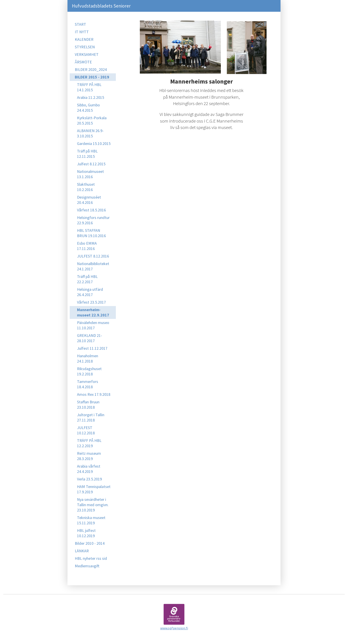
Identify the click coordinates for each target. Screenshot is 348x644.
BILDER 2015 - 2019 (92, 77)
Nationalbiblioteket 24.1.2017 (93, 266)
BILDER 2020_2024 (91, 69)
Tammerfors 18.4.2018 (88, 384)
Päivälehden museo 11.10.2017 (93, 325)
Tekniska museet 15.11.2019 (91, 520)
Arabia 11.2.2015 (91, 97)
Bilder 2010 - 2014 (90, 543)
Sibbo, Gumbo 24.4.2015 (88, 108)
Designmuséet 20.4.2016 (89, 200)
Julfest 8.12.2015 (91, 164)
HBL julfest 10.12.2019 (86, 533)
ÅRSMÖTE (83, 62)
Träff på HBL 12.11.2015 (87, 154)
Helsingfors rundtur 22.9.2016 (93, 220)
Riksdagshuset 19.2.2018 (89, 371)
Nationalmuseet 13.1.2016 (90, 174)
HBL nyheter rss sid (91, 558)
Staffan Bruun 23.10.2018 (88, 405)
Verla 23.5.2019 (89, 479)
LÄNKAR (82, 551)
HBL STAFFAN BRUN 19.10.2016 (91, 233)
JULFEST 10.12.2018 (86, 430)
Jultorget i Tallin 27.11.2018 (91, 417)
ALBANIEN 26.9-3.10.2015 (90, 133)
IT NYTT (82, 32)
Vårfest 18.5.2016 (91, 210)
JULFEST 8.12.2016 (93, 256)
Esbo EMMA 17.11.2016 (87, 246)
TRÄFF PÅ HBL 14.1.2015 (89, 87)
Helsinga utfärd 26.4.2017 (90, 292)
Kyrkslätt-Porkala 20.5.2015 (92, 120)
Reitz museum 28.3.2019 (89, 456)
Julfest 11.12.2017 (92, 348)
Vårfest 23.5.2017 (91, 302)
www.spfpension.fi (174, 628)
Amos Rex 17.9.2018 (94, 394)
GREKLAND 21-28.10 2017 (90, 338)
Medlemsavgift (87, 566)
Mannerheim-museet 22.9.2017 (93, 312)
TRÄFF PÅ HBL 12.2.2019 (89, 443)
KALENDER (84, 39)
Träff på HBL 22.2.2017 (87, 279)
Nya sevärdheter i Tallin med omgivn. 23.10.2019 (93, 505)
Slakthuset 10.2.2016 (86, 187)
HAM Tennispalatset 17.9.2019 (94, 489)
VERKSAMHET (87, 54)
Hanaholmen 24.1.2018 (88, 358)
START (80, 24)
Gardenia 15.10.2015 (94, 143)
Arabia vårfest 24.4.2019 (89, 469)
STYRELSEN (85, 47)
